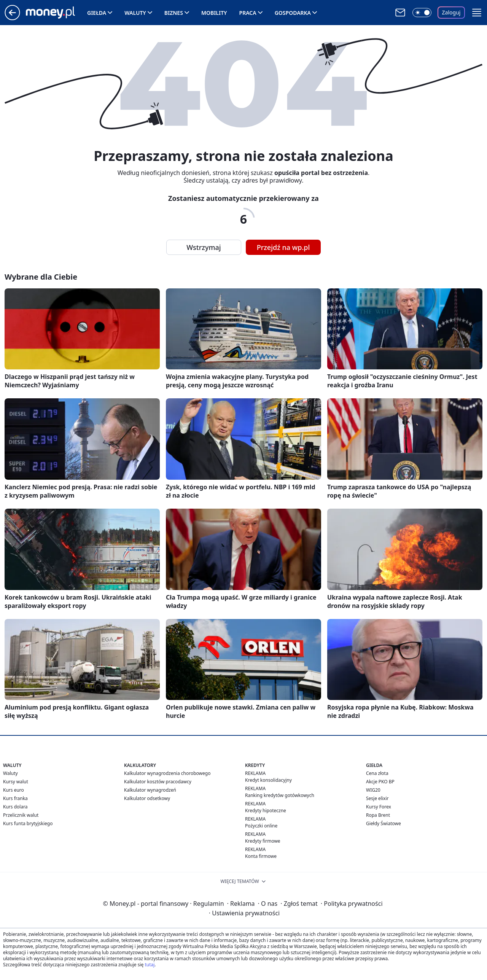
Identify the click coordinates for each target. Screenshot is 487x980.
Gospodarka (293, 13)
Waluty (135, 13)
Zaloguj (451, 12)
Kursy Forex (379, 807)
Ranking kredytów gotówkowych (280, 795)
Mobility (214, 13)
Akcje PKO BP (380, 782)
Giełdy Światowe (384, 823)
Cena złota (377, 773)
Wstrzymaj (204, 247)
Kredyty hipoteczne (266, 811)
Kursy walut (16, 782)
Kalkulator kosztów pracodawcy (158, 782)
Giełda (97, 13)
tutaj (150, 965)
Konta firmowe (261, 856)
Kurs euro (14, 790)
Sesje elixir (377, 798)
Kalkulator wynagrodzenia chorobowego (167, 773)
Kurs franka (15, 798)
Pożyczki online (261, 826)
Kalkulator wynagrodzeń (150, 790)
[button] (477, 13)
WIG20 (373, 790)
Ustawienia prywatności (244, 913)
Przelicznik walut (21, 815)
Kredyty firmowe (263, 841)
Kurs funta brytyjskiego (28, 823)
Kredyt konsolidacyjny (268, 780)
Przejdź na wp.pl (283, 247)
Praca (248, 13)
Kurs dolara (15, 807)
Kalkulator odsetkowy (147, 798)
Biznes (174, 13)
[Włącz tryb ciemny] (422, 13)
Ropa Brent (378, 815)
